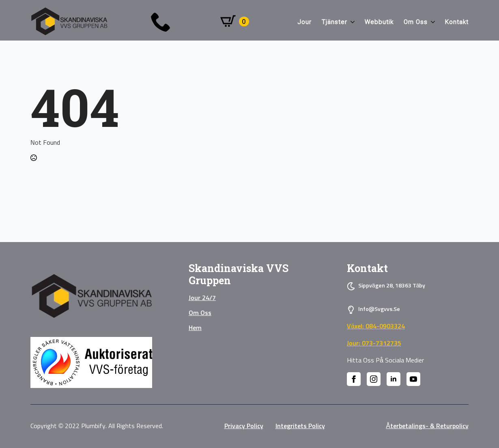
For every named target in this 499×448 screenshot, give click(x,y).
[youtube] (413, 379)
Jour (305, 22)
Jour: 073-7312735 (374, 343)
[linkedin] (394, 379)
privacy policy (244, 426)
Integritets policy (300, 426)
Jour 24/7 (202, 298)
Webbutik (379, 22)
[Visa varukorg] (235, 21)
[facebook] (354, 379)
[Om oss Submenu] (431, 22)
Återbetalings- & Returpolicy (427, 426)
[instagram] (374, 379)
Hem (195, 328)
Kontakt (457, 22)
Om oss (416, 22)
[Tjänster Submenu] (351, 22)
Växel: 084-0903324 (376, 326)
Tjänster (334, 22)
